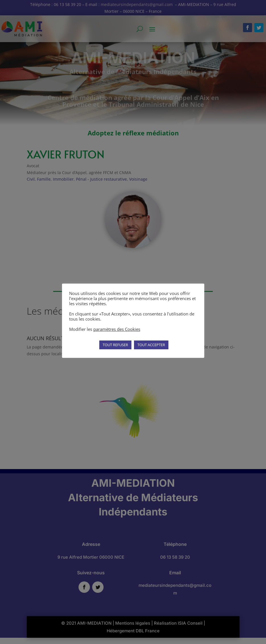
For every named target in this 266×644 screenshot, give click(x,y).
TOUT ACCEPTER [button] (151, 345)
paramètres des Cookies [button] (117, 329)
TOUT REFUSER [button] (115, 345)
